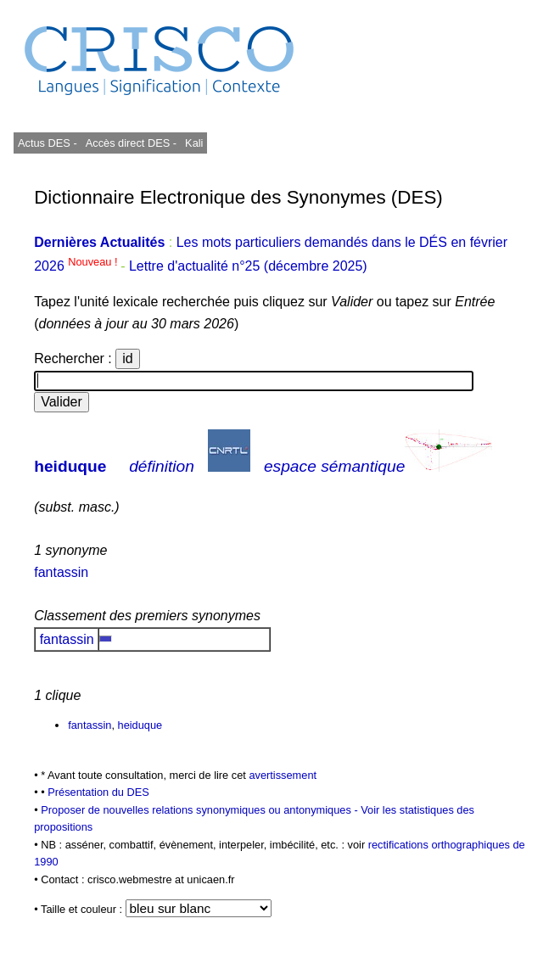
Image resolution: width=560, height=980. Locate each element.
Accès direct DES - (131, 143)
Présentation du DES (98, 792)
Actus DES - (48, 143)
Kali (194, 143)
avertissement (283, 775)
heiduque (70, 466)
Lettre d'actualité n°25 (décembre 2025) (248, 266)
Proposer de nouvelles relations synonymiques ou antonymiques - (201, 810)
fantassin (61, 572)
